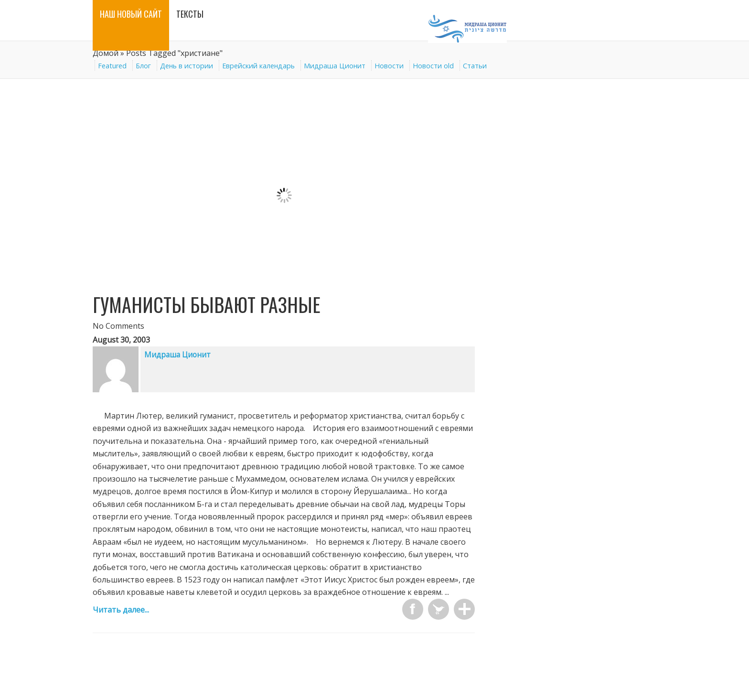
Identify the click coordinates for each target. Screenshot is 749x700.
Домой (106, 53)
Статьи (475, 66)
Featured (112, 66)
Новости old (433, 66)
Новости (389, 66)
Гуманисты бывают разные (207, 304)
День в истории (187, 66)
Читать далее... (121, 610)
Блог (143, 66)
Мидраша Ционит (335, 66)
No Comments (118, 326)
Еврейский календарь (258, 66)
